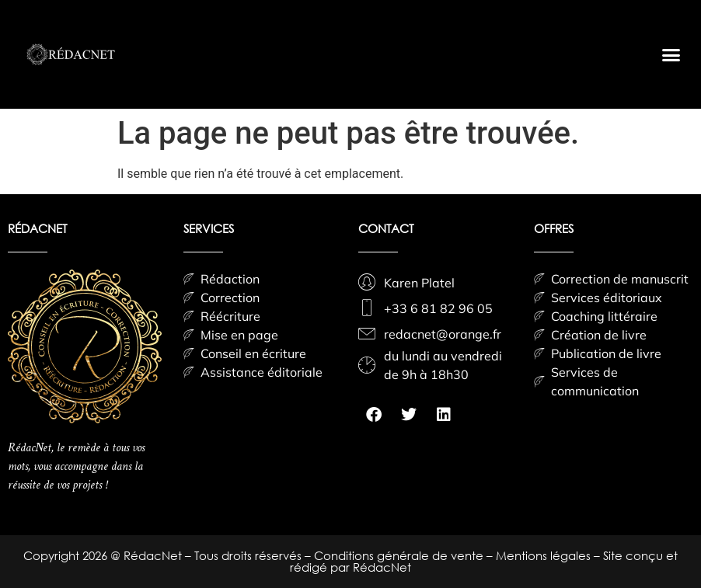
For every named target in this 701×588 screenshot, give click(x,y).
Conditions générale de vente (400, 555)
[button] (671, 54)
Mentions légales (545, 555)
